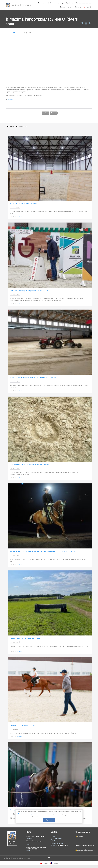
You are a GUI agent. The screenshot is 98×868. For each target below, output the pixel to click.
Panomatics (27, 858)
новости (11, 100)
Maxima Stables (18, 858)
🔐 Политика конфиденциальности (85, 850)
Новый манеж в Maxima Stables (23, 204)
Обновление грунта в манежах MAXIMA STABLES (31, 464)
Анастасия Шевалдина (14, 33)
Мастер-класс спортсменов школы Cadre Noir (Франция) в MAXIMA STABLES (42, 551)
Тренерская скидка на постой (22, 725)
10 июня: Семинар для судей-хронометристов (30, 290)
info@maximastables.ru (62, 845)
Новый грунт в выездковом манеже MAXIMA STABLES (33, 377)
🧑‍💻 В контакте (79, 837)
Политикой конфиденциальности (30, 814)
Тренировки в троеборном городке (25, 638)
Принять (49, 820)
